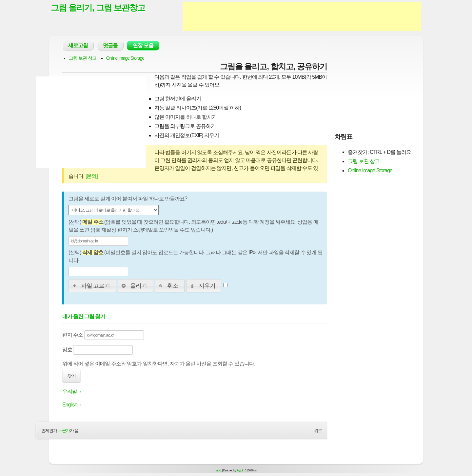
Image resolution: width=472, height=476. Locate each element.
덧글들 (110, 45)
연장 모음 (143, 45)
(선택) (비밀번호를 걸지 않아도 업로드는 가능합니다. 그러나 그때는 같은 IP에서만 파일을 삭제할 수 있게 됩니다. (196, 256)
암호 (98, 350)
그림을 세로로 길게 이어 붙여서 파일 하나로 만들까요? (128, 199)
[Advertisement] (302, 16)
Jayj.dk (240, 470)
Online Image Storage (125, 58)
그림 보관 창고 (83, 58)
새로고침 (78, 45)
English (72, 405)
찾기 (71, 376)
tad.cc (219, 470)
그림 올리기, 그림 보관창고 (98, 8)
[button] (92, 286)
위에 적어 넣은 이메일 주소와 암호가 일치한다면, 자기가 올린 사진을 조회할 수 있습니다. (159, 364)
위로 (318, 431)
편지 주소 (103, 335)
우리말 (72, 392)
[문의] (92, 176)
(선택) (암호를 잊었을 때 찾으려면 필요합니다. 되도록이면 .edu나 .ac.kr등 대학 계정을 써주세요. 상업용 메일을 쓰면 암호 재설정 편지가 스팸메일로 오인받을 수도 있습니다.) (193, 226)
